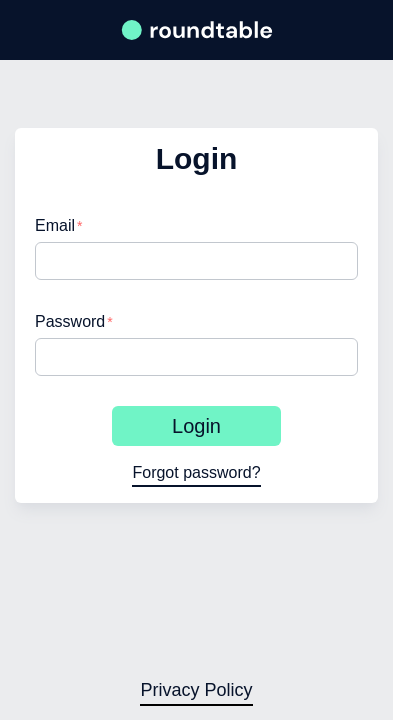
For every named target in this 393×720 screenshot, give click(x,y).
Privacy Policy (196, 690)
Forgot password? (196, 472)
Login (196, 426)
